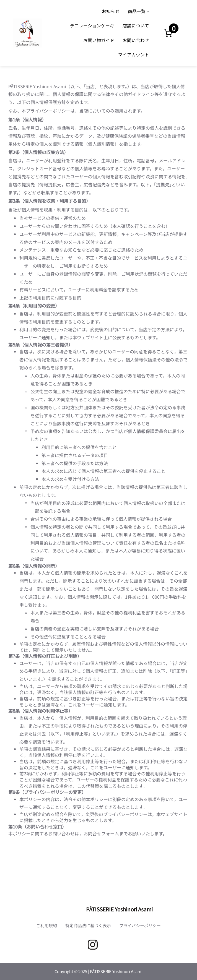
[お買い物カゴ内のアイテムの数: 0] (168, 33)
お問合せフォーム (101, 833)
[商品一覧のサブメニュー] (148, 11)
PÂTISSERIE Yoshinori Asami (119, 909)
